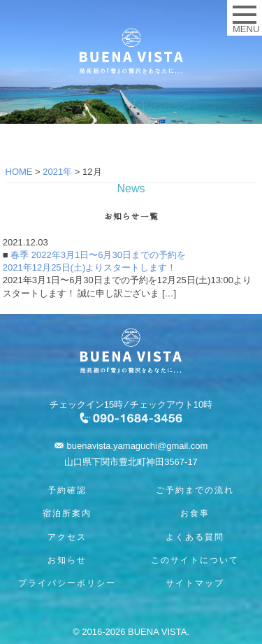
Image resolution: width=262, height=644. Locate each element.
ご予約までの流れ (195, 490)
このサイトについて (195, 560)
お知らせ (67, 560)
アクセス (67, 537)
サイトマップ (195, 583)
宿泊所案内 (67, 513)
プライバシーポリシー (67, 583)
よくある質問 (195, 537)
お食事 (195, 513)
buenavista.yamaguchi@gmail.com (138, 446)
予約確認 (67, 490)
